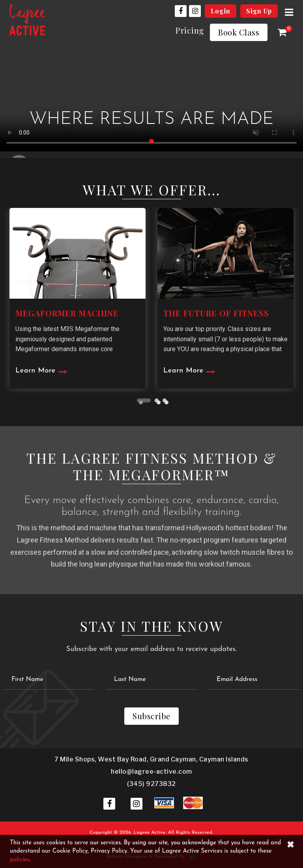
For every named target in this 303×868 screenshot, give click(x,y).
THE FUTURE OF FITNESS (216, 313)
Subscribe (151, 716)
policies (20, 860)
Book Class (239, 32)
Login (221, 11)
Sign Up (259, 11)
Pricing (190, 30)
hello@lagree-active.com (151, 772)
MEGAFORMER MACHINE (67, 313)
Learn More (36, 371)
